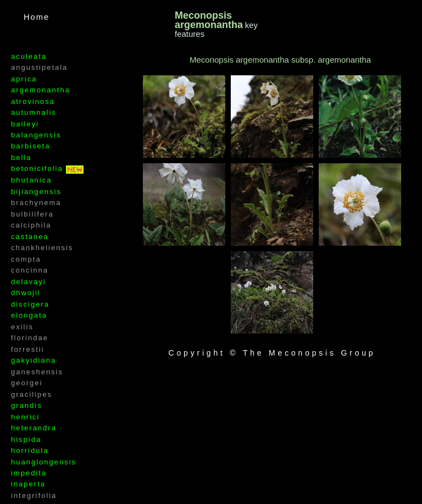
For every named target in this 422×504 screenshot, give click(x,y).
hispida (26, 439)
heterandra (34, 428)
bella (21, 157)
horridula (30, 450)
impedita (29, 473)
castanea (30, 237)
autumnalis (34, 112)
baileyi (25, 124)
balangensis (36, 135)
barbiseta (30, 146)
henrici (25, 417)
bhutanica (31, 180)
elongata (29, 315)
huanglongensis (44, 462)
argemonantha (41, 90)
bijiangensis (36, 192)
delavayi (29, 282)
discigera (30, 304)
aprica (24, 79)
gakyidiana (34, 360)
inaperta (28, 484)
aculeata (29, 56)
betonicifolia (38, 168)
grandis (27, 405)
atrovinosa (33, 101)
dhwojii (26, 293)
